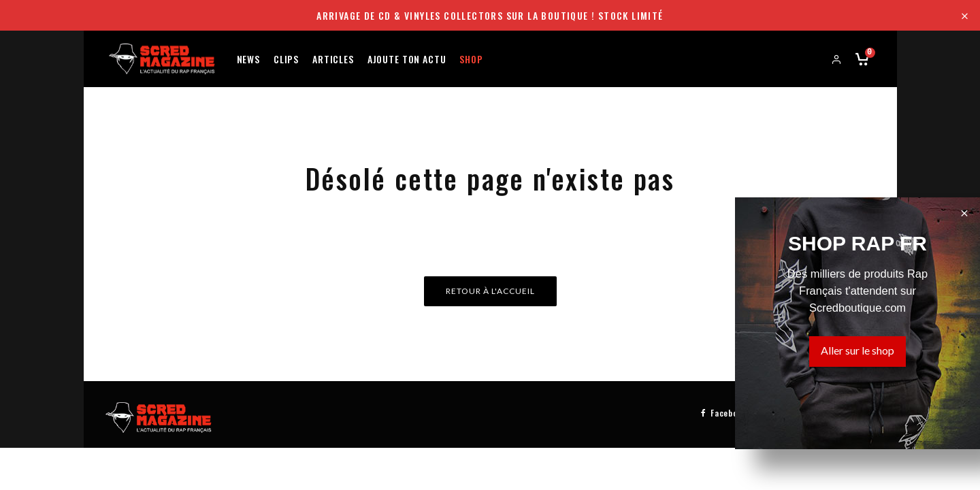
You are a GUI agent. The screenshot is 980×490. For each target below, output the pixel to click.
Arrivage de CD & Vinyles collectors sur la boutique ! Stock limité (490, 15)
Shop (471, 58)
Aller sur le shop (857, 350)
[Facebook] (724, 412)
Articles (333, 58)
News (248, 58)
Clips (286, 58)
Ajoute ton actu (407, 58)
